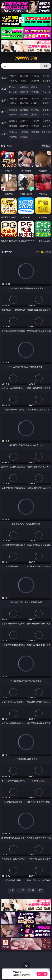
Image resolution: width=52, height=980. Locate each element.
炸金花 (24, 81)
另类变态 (46, 103)
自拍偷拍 (24, 87)
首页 (12, 890)
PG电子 (13, 76)
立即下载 (42, 974)
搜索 (46, 66)
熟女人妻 (13, 92)
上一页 (21, 890)
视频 (4, 89)
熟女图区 (35, 114)
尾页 (40, 890)
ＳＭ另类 (46, 92)
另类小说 (24, 126)
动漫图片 (46, 110)
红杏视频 (13, 137)
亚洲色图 (24, 110)
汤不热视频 (46, 132)
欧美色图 (35, 110)
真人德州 (24, 76)
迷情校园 (13, 126)
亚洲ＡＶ (13, 87)
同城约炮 (13, 132)
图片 (4, 112)
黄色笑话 (35, 126)
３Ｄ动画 (46, 87)
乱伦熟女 (35, 103)
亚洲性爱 (13, 98)
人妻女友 (35, 121)
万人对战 (35, 76)
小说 (4, 123)
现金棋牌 (35, 81)
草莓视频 (35, 132)
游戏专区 (46, 76)
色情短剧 (24, 137)
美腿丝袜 (13, 114)
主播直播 (35, 92)
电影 (4, 100)
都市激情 (13, 121)
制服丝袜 (13, 103)
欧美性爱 (46, 98)
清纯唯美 (24, 114)
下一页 (31, 890)
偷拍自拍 (24, 98)
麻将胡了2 (13, 81)
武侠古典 (46, 121)
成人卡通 (35, 98)
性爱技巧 (46, 126)
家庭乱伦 (24, 121)
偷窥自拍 (13, 110)
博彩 (4, 78)
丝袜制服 (24, 92)
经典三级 (24, 103)
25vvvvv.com (26, 59)
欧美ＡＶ (35, 87)
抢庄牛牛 (46, 81)
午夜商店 (24, 132)
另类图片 (46, 114)
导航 (4, 134)
